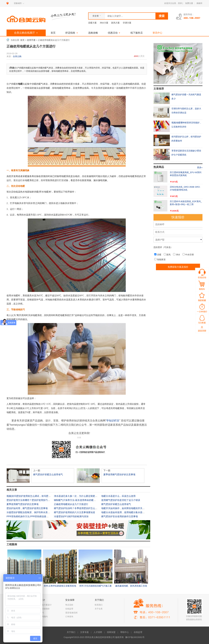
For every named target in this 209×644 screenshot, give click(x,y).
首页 (53, 33)
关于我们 (71, 632)
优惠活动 (114, 33)
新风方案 (115, 23)
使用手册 (31, 40)
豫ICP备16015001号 (135, 637)
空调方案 (127, 23)
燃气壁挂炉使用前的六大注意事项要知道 (74, 512)
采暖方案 (92, 23)
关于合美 (99, 609)
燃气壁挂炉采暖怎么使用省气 (48, 474)
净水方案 (104, 23)
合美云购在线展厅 (26, 33)
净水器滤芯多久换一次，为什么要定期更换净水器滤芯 (81, 496)
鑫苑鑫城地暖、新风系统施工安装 (131, 586)
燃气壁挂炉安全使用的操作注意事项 (120, 516)
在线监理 (69, 609)
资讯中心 (157, 33)
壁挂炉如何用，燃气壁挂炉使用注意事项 (27, 508)
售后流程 (69, 605)
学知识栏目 (113, 421)
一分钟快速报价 (43, 609)
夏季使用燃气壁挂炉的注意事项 (119, 474)
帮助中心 (125, 632)
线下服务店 (137, 33)
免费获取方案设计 (44, 605)
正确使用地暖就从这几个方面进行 (71, 504)
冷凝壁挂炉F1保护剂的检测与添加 (71, 516)
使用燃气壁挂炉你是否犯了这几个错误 (121, 500)
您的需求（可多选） (163, 247)
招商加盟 (111, 632)
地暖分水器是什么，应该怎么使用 (118, 496)
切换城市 (18, 3)
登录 (180, 3)
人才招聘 (98, 632)
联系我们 (99, 605)
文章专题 (84, 632)
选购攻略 (93, 33)
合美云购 (17, 56)
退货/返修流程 (71, 613)
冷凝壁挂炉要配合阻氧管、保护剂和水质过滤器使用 (33, 512)
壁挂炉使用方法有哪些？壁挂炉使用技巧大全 (29, 500)
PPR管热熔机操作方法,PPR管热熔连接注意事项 (31, 516)
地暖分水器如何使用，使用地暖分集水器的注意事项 (128, 512)
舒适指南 (72, 33)
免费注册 (189, 3)
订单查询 (69, 617)
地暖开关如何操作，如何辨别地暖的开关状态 (124, 508)
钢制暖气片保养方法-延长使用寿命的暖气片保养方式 (81, 500)
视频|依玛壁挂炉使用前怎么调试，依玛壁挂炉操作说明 (34, 496)
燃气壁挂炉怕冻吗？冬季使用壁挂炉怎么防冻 (77, 508)
